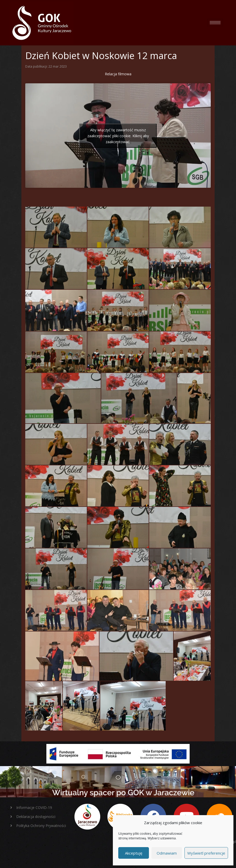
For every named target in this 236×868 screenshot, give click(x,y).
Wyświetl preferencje (206, 853)
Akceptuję (134, 853)
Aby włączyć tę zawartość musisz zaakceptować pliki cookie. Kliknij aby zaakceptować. (118, 136)
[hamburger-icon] (215, 23)
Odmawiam (167, 853)
